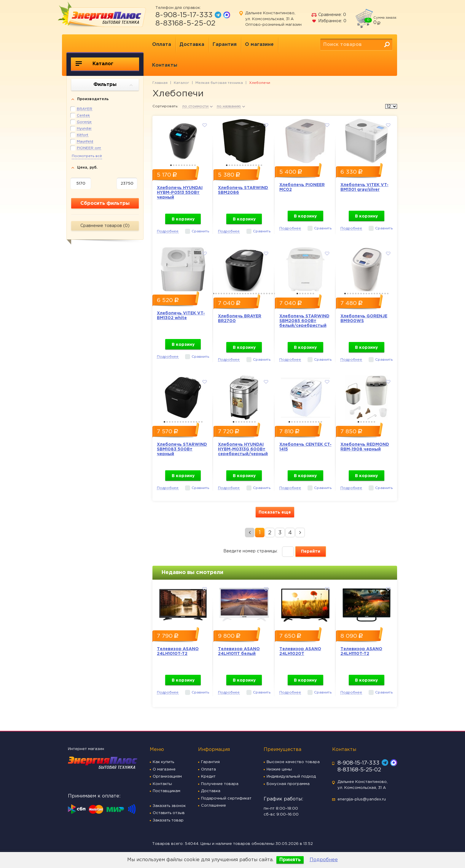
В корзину (183, 219)
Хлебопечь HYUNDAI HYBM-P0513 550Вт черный (180, 193)
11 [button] (253, 165)
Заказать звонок (169, 806)
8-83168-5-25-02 (185, 23)
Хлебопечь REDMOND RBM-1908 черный (365, 447)
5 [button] (182, 165)
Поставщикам (167, 791)
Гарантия (225, 45)
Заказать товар (168, 820)
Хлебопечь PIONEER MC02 (302, 187)
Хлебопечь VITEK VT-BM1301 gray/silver (364, 187)
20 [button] (264, 294)
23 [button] (272, 294)
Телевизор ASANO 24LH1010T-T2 (178, 651)
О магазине (259, 45)
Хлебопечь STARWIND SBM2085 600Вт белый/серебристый (304, 321)
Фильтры (113, 85)
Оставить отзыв (169, 813)
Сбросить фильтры (105, 203)
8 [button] (190, 165)
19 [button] (261, 294)
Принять (290, 860)
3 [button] (176, 165)
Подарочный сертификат (226, 799)
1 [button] (171, 165)
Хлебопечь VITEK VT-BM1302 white (181, 316)
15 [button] (251, 294)
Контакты (165, 65)
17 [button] (256, 294)
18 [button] (259, 294)
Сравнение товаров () (105, 226)
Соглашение (214, 806)
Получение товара (220, 784)
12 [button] (256, 165)
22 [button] (269, 294)
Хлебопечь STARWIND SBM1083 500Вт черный (182, 449)
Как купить (163, 762)
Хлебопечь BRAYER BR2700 (240, 319)
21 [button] (267, 294)
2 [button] (174, 165)
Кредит (208, 777)
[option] (183, 139)
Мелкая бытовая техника (219, 83)
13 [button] (259, 165)
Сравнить (200, 231)
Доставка (192, 45)
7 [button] (187, 165)
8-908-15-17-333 (184, 15)
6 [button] (184, 165)
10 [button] (195, 165)
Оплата (162, 45)
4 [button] (179, 165)
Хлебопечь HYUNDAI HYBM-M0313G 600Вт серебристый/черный (243, 449)
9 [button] (192, 165)
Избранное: (329, 21)
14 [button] (261, 165)
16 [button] (253, 294)
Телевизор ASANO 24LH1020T (300, 651)
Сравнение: (329, 15)
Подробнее (324, 860)
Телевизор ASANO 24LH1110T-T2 (361, 651)
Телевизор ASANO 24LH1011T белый (239, 651)
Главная (160, 83)
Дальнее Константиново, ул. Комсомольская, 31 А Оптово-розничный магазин (273, 19)
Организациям (167, 777)
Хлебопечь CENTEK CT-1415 (305, 447)
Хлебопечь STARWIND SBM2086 (243, 190)
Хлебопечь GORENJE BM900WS (364, 319)
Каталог (94, 64)
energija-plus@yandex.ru (362, 799)
